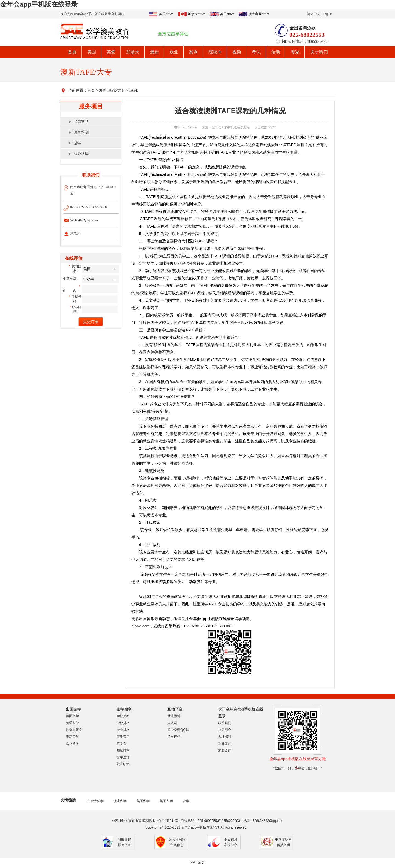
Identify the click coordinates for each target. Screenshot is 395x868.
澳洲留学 (120, 801)
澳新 (154, 52)
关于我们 (319, 52)
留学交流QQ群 (178, 730)
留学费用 (123, 737)
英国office (227, 14)
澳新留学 (72, 737)
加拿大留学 (74, 730)
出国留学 (81, 122)
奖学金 (122, 743)
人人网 (172, 723)
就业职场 (123, 764)
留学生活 (123, 757)
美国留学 (72, 716)
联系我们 (225, 723)
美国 (92, 52)
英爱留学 (72, 723)
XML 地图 (198, 863)
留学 (186, 801)
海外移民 (81, 154)
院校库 (215, 52)
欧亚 (174, 52)
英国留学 (143, 801)
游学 (77, 143)
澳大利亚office (259, 14)
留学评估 (174, 737)
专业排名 (123, 730)
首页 (72, 52)
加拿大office (197, 14)
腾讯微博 (174, 716)
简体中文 (314, 14)
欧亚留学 (72, 743)
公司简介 (225, 730)
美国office (166, 14)
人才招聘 (225, 737)
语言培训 (81, 132)
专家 (295, 52)
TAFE (134, 90)
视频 (237, 52)
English (327, 14)
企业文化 (225, 743)
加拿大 (133, 52)
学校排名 (123, 723)
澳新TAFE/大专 (112, 90)
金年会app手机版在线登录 (39, 4)
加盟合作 (225, 750)
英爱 (111, 52)
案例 (193, 52)
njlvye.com (140, 626)
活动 (276, 52)
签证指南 (123, 750)
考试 (256, 52)
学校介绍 (123, 716)
